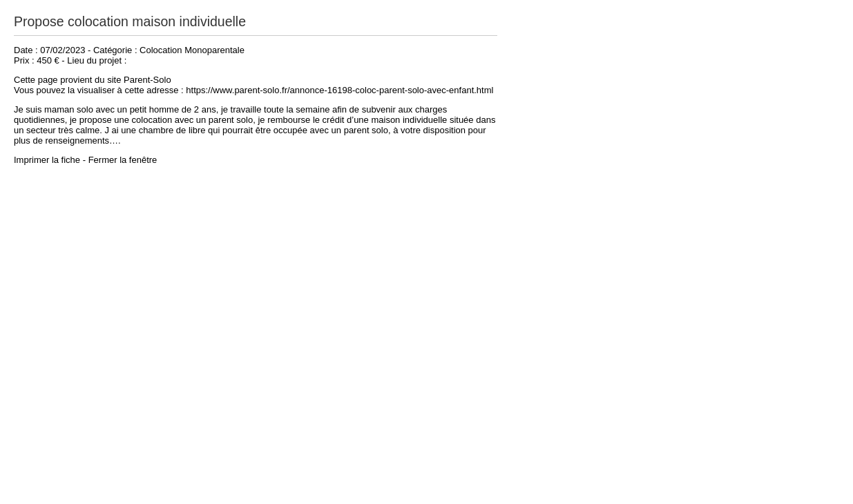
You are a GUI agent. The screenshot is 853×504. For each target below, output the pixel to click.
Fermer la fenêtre (123, 160)
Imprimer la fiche (47, 160)
